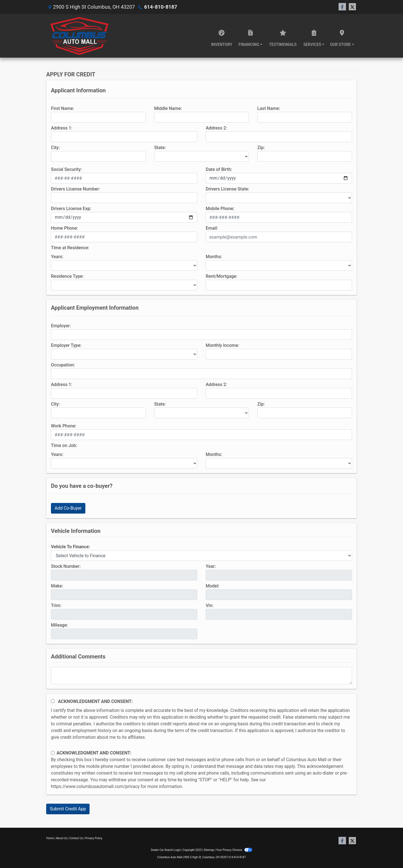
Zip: (261, 148)
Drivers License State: (228, 189)
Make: (57, 586)
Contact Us (76, 838)
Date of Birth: (219, 169)
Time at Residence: (70, 248)
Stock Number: (66, 566)
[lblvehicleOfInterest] (201, 556)
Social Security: (66, 169)
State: (160, 148)
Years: (57, 257)
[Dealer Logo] (80, 36)
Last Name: (269, 108)
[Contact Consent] (53, 753)
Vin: (210, 605)
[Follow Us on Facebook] (342, 7)
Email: (212, 228)
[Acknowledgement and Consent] (53, 701)
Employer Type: (66, 345)
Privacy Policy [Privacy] (94, 838)
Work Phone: (64, 426)
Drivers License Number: (75, 189)
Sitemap (209, 850)
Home (50, 838)
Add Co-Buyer (68, 508)
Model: (213, 586)
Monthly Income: (222, 345)
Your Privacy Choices (234, 850)
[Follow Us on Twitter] (352, 7)
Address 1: (62, 128)
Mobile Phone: (220, 209)
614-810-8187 (161, 7)
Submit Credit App (68, 809)
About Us (61, 838)
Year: (211, 566)
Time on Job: (64, 445)
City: (55, 148)
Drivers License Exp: (71, 209)
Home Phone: (65, 228)
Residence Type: (67, 276)
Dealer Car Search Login (166, 850)
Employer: (61, 326)
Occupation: (63, 365)
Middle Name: (168, 108)
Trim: (56, 605)
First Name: (63, 108)
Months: (214, 257)
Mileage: (59, 625)
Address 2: (216, 128)
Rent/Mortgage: (222, 276)
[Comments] (201, 676)
